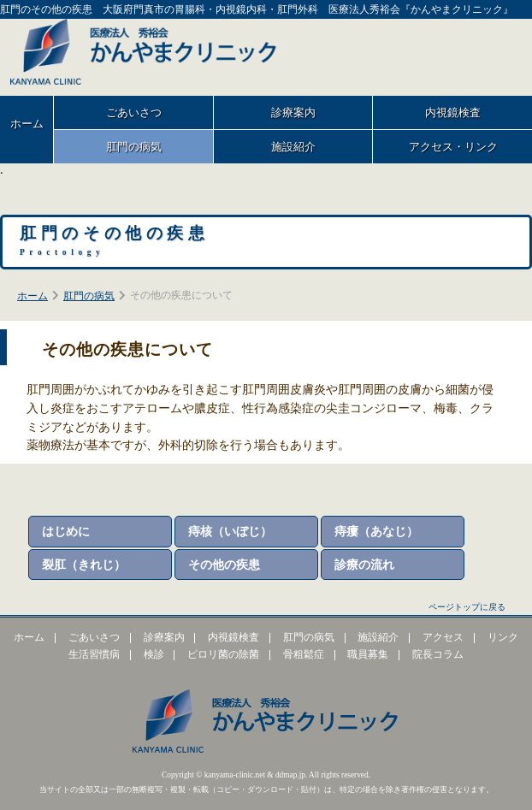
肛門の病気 (134, 147)
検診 (154, 655)
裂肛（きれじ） (84, 565)
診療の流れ (364, 565)
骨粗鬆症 (304, 655)
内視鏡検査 (233, 638)
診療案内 (293, 112)
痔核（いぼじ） (230, 531)
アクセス (443, 638)
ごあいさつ (134, 112)
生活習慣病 (94, 655)
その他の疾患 (224, 565)
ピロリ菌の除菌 (223, 655)
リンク (503, 638)
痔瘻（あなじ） (376, 531)
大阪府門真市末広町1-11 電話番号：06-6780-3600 (432, 53)
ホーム (27, 124)
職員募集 (368, 655)
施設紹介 (293, 147)
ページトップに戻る (467, 607)
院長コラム (438, 655)
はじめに (66, 531)
